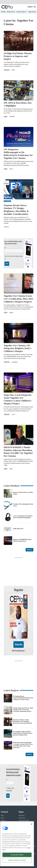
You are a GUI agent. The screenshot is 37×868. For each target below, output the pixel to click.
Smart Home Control (24, 801)
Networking (22, 796)
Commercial (22, 799)
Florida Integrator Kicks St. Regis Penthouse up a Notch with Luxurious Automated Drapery (23, 690)
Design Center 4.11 (22, 12)
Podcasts (3, 811)
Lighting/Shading (23, 806)
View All (29, 550)
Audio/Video (22, 804)
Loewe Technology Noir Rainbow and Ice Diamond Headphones (23, 517)
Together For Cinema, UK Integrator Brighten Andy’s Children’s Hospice (18, 348)
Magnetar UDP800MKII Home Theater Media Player (22, 540)
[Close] (32, 824)
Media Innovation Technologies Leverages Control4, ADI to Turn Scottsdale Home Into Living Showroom (23, 726)
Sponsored (4, 809)
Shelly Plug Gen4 (18, 529)
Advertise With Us (6, 820)
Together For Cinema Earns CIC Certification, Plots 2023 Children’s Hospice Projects (18, 299)
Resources (4, 806)
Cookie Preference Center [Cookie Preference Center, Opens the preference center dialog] (17, 860)
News (6, 117)
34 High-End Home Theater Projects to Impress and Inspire (18, 56)
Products (3, 801)
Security (21, 809)
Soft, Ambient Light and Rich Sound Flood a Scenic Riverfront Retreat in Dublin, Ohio (23, 714)
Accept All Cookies (17, 855)
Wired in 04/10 (11, 12)
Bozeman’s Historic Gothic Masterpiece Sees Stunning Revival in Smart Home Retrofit (23, 702)
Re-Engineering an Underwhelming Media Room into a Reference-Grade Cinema (23, 679)
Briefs (2, 799)
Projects (7, 70)
